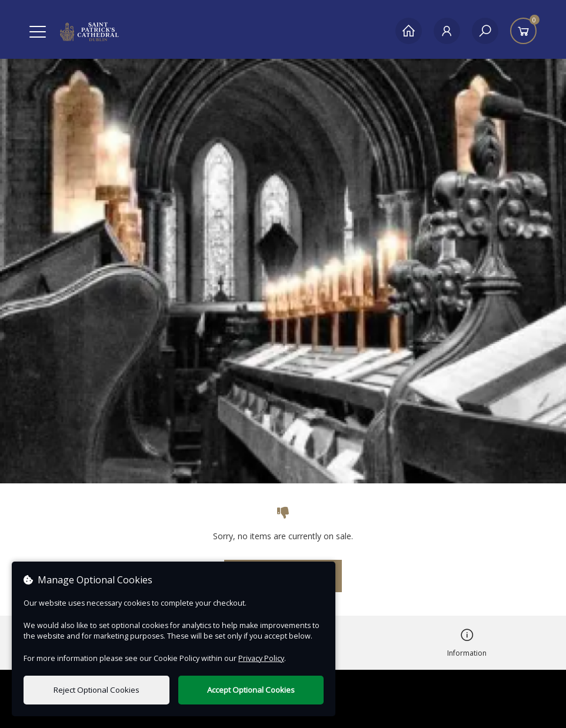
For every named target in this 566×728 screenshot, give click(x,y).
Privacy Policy (261, 658)
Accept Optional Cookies (251, 690)
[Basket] (523, 31)
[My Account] (447, 31)
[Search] (485, 31)
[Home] (409, 31)
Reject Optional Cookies (96, 690)
